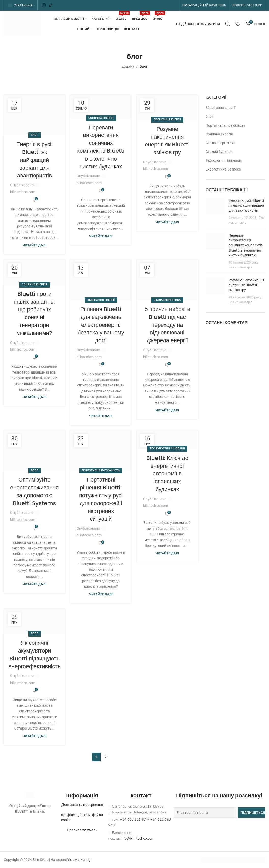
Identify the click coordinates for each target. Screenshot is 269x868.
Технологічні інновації (167, 449)
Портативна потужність (101, 471)
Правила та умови (82, 830)
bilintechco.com (23, 192)
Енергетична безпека (223, 169)
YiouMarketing (79, 860)
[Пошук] (228, 24)
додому (128, 67)
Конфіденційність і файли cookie (82, 818)
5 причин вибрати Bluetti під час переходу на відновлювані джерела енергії (167, 325)
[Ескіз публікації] (215, 212)
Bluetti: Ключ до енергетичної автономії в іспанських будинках (167, 474)
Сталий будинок (219, 152)
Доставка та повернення (82, 805)
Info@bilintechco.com (137, 838)
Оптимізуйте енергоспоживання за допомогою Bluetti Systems (34, 492)
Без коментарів (240, 267)
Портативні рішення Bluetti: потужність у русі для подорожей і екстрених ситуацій (101, 499)
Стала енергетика (167, 300)
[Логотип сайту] (22, 24)
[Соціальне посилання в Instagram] (44, 5)
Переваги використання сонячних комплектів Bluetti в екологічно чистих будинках (101, 147)
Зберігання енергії (167, 120)
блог (34, 135)
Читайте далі (34, 246)
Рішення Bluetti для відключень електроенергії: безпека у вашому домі (101, 325)
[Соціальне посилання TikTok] (51, 5)
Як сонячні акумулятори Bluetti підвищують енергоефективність (34, 655)
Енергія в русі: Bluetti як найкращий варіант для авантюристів (34, 160)
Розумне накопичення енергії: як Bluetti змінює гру (167, 141)
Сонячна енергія (101, 118)
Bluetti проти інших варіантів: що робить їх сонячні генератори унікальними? (34, 313)
